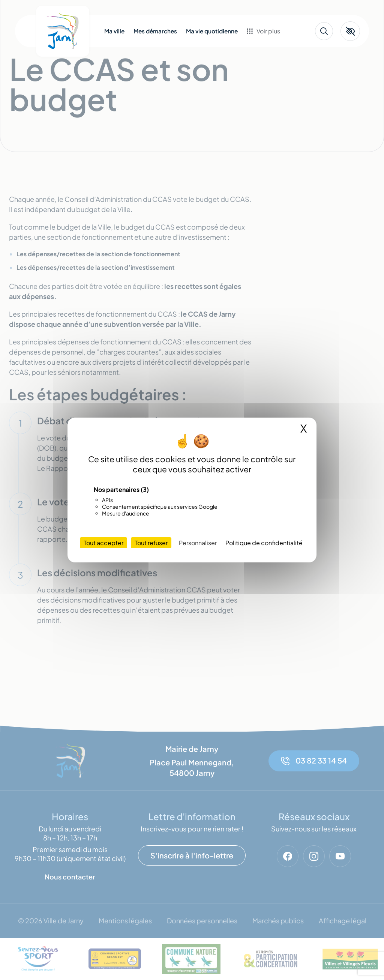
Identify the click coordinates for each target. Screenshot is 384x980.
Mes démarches (155, 31)
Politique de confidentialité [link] (264, 543)
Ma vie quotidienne (212, 31)
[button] (350, 31)
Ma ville (114, 31)
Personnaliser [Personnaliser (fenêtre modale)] (198, 543)
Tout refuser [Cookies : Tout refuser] (151, 543)
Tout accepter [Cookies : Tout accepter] (103, 543)
